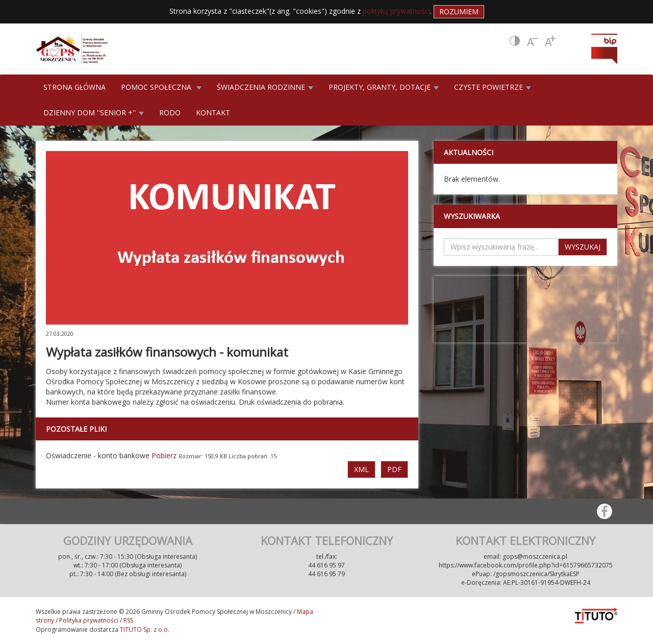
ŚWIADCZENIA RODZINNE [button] (265, 87)
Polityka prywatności (89, 620)
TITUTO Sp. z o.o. (144, 629)
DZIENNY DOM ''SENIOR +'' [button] (94, 113)
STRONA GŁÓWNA (74, 87)
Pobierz (164, 455)
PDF (394, 469)
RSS (128, 620)
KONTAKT (213, 113)
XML (361, 469)
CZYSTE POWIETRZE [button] (493, 87)
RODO (170, 113)
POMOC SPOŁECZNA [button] (161, 87)
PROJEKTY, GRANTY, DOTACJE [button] (384, 87)
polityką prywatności (396, 11)
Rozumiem (459, 11)
